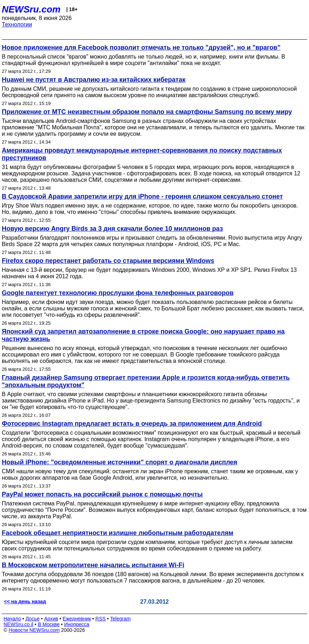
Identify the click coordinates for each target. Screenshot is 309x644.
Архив (51, 619)
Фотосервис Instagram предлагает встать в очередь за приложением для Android (132, 424)
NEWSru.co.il (18, 624)
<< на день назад (25, 601)
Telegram (121, 619)
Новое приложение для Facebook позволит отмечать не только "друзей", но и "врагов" (141, 48)
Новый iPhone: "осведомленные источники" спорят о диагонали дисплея (120, 462)
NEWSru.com (31, 9)
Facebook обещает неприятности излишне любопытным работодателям (118, 533)
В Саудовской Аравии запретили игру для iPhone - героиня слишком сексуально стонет (142, 196)
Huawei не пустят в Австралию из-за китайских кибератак (94, 80)
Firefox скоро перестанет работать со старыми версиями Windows (108, 261)
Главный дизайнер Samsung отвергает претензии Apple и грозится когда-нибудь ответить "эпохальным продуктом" (146, 381)
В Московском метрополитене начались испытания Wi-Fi (93, 565)
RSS (100, 619)
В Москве (49, 624)
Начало (12, 619)
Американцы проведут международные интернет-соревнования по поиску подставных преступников (142, 154)
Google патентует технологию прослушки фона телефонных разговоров (118, 293)
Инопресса (77, 624)
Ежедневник (77, 619)
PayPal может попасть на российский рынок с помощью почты (102, 494)
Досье (32, 619)
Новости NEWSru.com (34, 630)
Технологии (17, 24)
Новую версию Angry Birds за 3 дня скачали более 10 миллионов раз (112, 229)
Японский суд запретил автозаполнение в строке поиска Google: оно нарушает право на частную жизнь (143, 335)
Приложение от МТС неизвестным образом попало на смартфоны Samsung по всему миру (147, 112)
